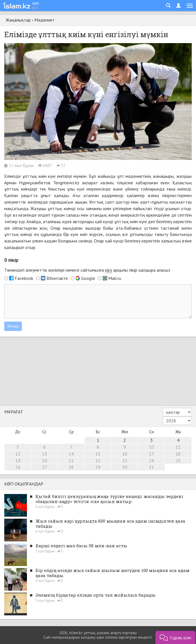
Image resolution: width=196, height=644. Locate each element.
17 (151, 454)
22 (98, 461)
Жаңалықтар (18, 20)
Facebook (24, 278)
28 (71, 467)
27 (45, 467)
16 (125, 454)
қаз (36, 3)
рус (35, 7)
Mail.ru (115, 278)
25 (178, 461)
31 (151, 467)
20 (45, 461)
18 (178, 454)
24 (151, 461)
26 (18, 467)
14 (71, 454)
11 (178, 447)
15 (98, 454)
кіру (108, 270)
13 (45, 454)
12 (18, 454)
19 (18, 461)
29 (98, 467)
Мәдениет (44, 20)
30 (125, 467)
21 (71, 461)
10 (151, 447)
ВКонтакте (57, 278)
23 (125, 461)
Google (88, 278)
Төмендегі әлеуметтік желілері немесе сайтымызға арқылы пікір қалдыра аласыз (87, 270)
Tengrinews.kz (66, 183)
